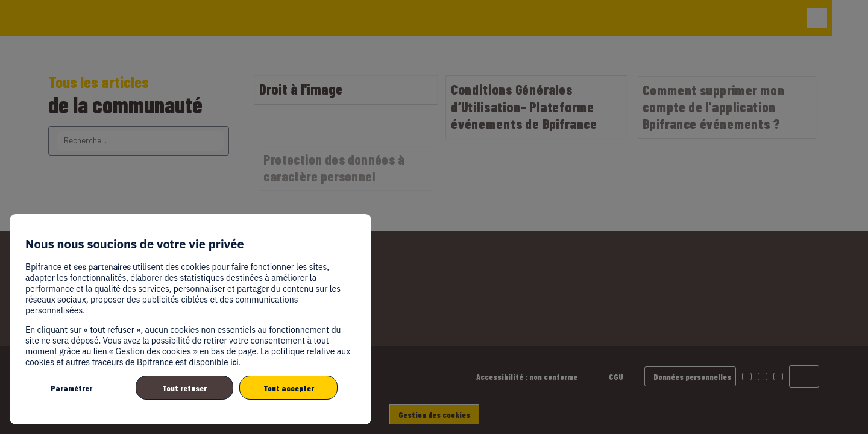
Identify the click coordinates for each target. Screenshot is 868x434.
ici (234, 362)
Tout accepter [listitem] (289, 388)
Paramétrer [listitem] (71, 388)
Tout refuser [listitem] (184, 388)
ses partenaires (102, 267)
